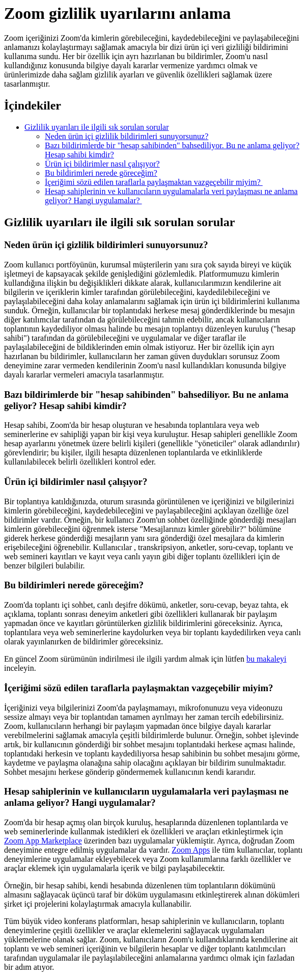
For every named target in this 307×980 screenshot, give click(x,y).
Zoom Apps (191, 850)
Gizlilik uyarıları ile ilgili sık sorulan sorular (97, 127)
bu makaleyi (267, 659)
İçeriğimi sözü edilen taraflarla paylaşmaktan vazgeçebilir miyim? (154, 182)
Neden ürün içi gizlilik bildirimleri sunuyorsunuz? (127, 136)
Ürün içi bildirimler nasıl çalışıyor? (102, 164)
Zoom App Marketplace (43, 841)
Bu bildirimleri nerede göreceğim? (101, 173)
